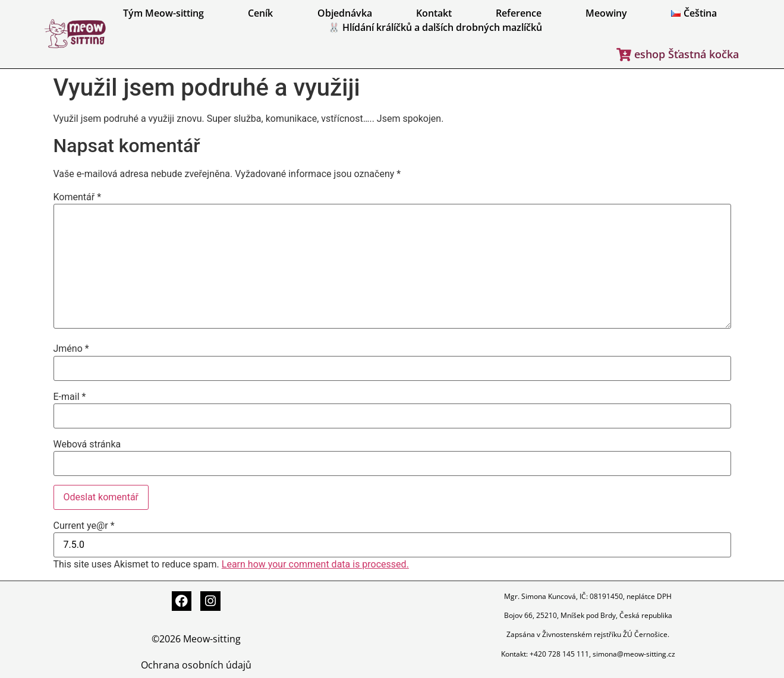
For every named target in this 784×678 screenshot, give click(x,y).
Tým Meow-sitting (163, 13)
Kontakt (434, 13)
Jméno (71, 349)
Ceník (260, 13)
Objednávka (345, 13)
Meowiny (606, 13)
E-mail (70, 397)
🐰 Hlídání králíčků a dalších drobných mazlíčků (435, 27)
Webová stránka (87, 444)
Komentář (78, 197)
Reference (519, 13)
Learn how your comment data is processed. (315, 564)
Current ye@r (84, 526)
